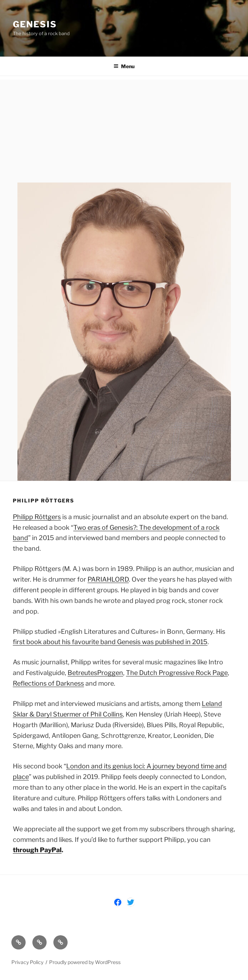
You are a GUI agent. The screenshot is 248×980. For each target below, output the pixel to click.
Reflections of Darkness (48, 683)
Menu (124, 66)
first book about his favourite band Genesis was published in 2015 (110, 642)
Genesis (35, 24)
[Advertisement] (124, 129)
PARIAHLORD (108, 579)
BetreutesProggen (95, 673)
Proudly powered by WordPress (85, 962)
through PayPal (37, 850)
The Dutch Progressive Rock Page (177, 673)
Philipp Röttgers (37, 517)
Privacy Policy (27, 962)
